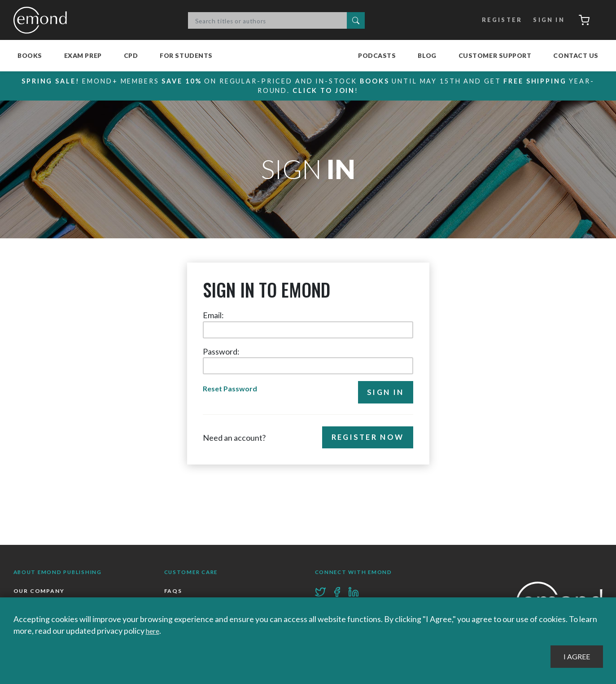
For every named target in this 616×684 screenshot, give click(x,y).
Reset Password (232, 390)
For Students (186, 55)
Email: (213, 315)
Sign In (544, 20)
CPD (131, 55)
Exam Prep (83, 55)
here (154, 631)
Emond (43, 20)
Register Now (365, 440)
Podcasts (377, 55)
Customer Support (495, 55)
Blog (427, 55)
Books (30, 55)
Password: (221, 351)
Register (496, 20)
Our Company (40, 592)
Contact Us (576, 55)
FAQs (173, 592)
